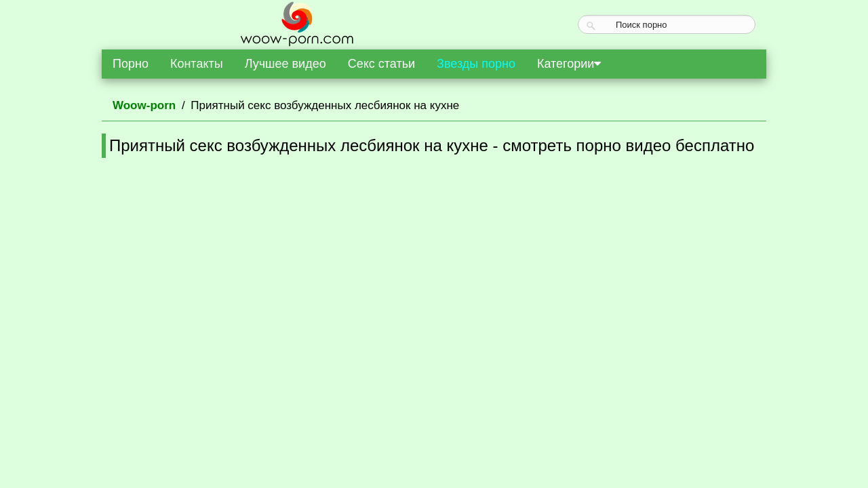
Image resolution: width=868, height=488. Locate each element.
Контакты (197, 64)
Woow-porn (144, 105)
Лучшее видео (285, 64)
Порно (131, 64)
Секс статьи (381, 64)
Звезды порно (476, 64)
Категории (569, 64)
